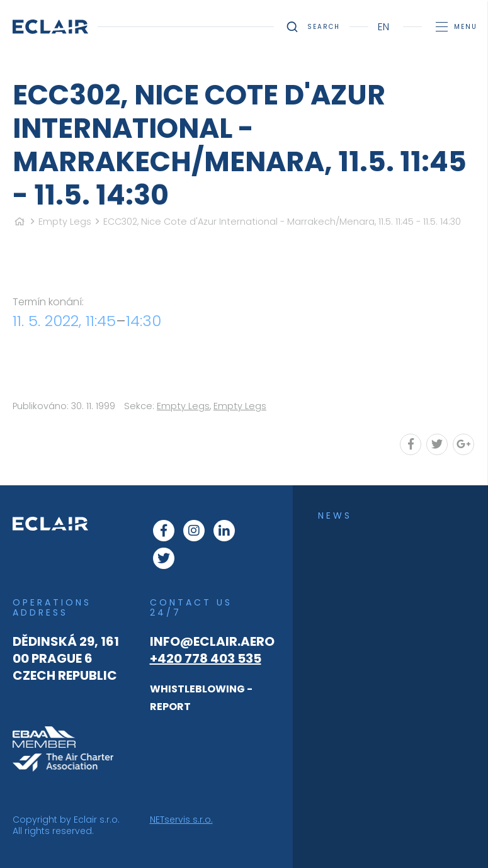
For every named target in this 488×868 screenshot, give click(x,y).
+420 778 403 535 (206, 658)
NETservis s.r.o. (181, 820)
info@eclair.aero (212, 641)
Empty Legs (65, 222)
